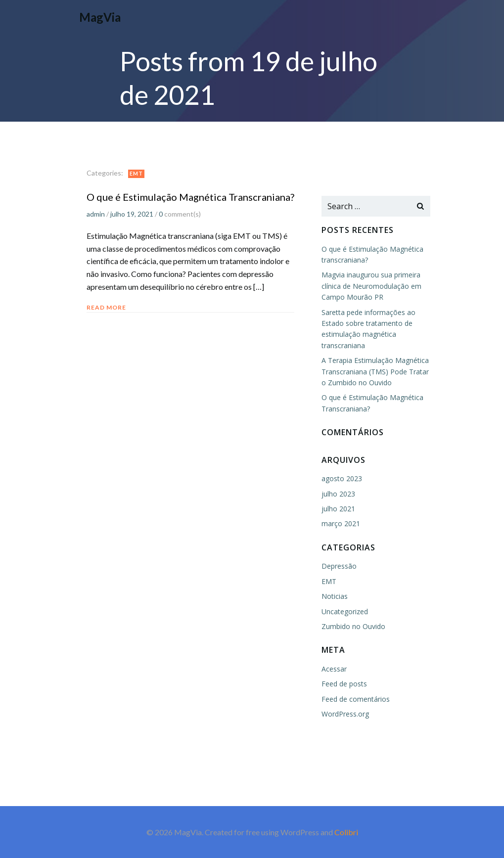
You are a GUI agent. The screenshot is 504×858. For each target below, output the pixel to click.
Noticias (335, 596)
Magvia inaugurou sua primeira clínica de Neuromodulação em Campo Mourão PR (371, 286)
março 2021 (341, 523)
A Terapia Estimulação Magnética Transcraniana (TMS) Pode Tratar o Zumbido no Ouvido (375, 371)
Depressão (339, 566)
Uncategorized (345, 611)
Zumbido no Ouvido (353, 626)
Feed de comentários (356, 699)
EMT (136, 173)
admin (96, 214)
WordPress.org (345, 714)
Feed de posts (344, 684)
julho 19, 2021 (132, 214)
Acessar (334, 669)
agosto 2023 (342, 478)
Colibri (346, 832)
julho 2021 (338, 509)
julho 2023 (338, 494)
